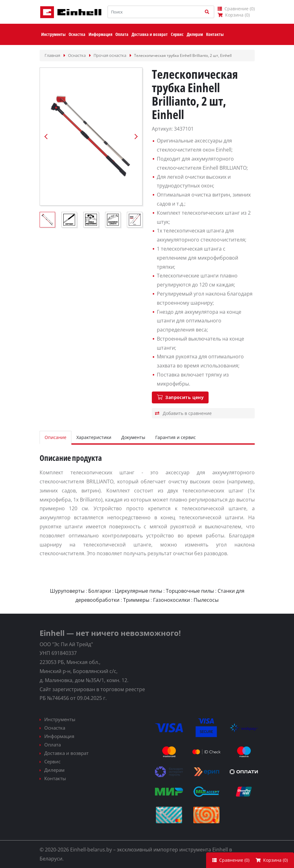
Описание (55, 437)
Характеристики (94, 437)
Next (136, 137)
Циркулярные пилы (138, 591)
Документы (133, 437)
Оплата (53, 745)
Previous (46, 137)
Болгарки (100, 591)
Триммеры (136, 600)
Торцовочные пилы (190, 591)
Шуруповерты (67, 591)
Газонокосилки (171, 600)
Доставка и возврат (66, 753)
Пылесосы (206, 600)
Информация (59, 736)
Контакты (55, 778)
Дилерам (54, 770)
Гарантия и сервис (176, 437)
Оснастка (55, 728)
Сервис (52, 761)
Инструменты (60, 719)
